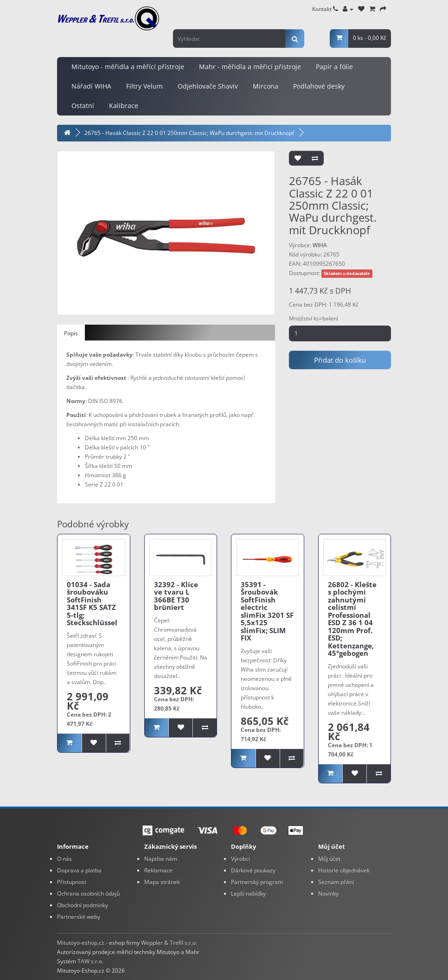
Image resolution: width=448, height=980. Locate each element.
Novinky (328, 894)
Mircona (266, 86)
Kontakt (325, 9)
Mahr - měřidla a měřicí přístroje (250, 67)
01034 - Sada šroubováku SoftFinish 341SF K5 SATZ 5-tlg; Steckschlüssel (92, 604)
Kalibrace (124, 106)
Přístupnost (72, 882)
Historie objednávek (344, 870)
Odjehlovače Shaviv (208, 86)
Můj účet (329, 859)
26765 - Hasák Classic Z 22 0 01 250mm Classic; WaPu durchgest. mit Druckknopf (189, 133)
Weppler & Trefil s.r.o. (169, 943)
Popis (71, 333)
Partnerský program (257, 882)
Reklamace (158, 870)
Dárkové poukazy (253, 870)
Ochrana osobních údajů (88, 894)
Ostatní (83, 106)
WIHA (320, 245)
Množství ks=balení (314, 318)
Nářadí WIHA (91, 86)
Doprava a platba (79, 870)
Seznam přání (336, 882)
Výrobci (240, 859)
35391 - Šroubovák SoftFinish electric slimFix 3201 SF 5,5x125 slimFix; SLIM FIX (267, 611)
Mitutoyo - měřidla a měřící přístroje (128, 67)
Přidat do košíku (340, 360)
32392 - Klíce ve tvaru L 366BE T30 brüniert (176, 596)
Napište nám (161, 859)
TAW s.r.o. (90, 961)
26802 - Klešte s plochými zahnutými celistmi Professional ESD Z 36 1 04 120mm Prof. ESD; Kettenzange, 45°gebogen (352, 619)
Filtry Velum (144, 86)
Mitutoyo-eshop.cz (81, 943)
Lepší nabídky (248, 894)
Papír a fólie (334, 67)
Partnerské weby (79, 917)
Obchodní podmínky (83, 905)
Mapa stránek (162, 882)
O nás (64, 859)
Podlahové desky (319, 86)
